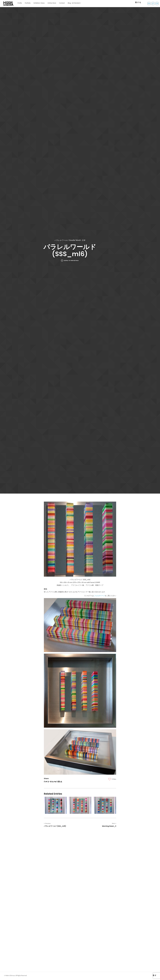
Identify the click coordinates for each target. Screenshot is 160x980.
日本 (84, 240)
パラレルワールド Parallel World (67, 240)
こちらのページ (99, 596)
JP (153, 3)
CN (157, 3)
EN (149, 3)
